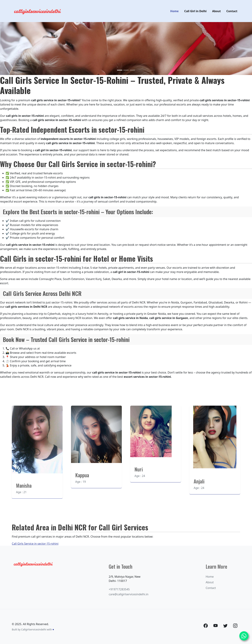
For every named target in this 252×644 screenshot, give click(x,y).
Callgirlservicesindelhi (34, 629)
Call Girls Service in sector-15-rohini (35, 544)
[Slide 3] (132, 70)
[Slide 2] (126, 70)
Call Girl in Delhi (196, 11)
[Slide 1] (120, 70)
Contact (232, 11)
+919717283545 (119, 589)
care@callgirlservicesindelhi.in (129, 594)
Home (174, 11)
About (216, 11)
